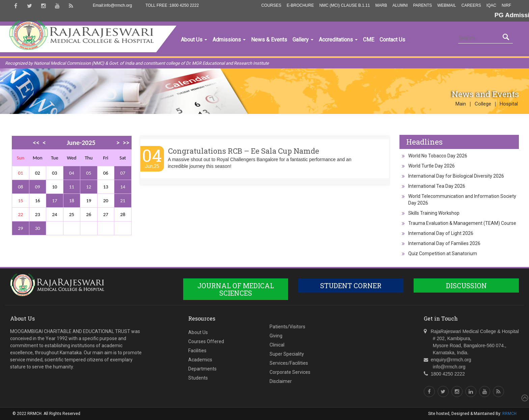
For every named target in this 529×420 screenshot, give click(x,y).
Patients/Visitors (287, 327)
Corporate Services (290, 372)
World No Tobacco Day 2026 (438, 156)
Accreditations (338, 40)
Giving (276, 336)
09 (38, 187)
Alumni (400, 5)
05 (89, 173)
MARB (381, 5)
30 (38, 228)
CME (369, 40)
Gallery (303, 40)
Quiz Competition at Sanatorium (443, 253)
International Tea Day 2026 (437, 186)
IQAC (491, 5)
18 (72, 201)
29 (20, 228)
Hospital (509, 104)
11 (72, 187)
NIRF (506, 5)
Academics (200, 360)
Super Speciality (287, 354)
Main (461, 104)
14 (123, 187)
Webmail (447, 5)
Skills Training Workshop (434, 213)
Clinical (277, 345)
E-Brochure (300, 5)
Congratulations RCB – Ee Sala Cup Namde (244, 151)
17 (54, 201)
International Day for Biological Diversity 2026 (456, 176)
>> (126, 143)
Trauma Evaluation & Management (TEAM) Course (462, 223)
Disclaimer (281, 381)
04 (72, 173)
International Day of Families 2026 (444, 243)
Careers (471, 5)
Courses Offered (206, 341)
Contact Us (392, 40)
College (483, 104)
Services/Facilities (289, 363)
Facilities (197, 351)
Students (198, 378)
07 (123, 173)
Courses (271, 5)
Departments (202, 369)
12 (89, 187)
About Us (194, 40)
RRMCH (509, 414)
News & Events (269, 40)
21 (123, 201)
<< (36, 143)
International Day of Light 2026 (441, 233)
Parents (422, 5)
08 (20, 187)
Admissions (229, 40)
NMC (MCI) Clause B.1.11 (344, 5)
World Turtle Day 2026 (431, 166)
